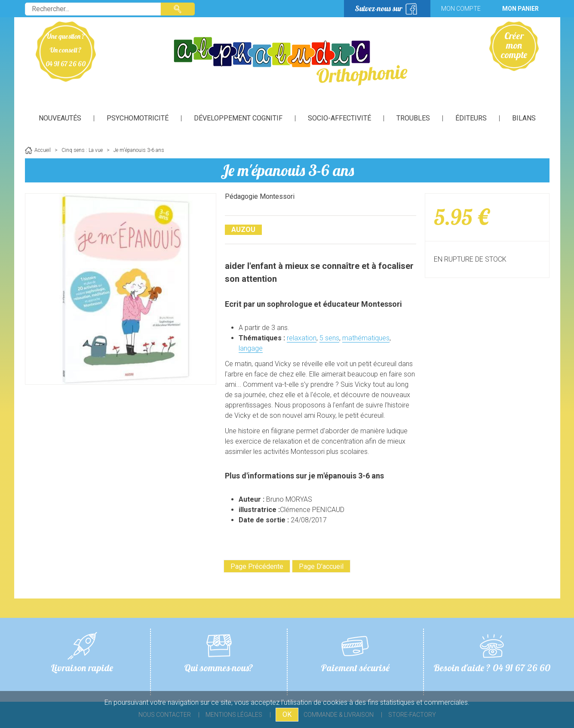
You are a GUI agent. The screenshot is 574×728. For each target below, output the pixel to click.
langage (251, 348)
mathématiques (366, 338)
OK (287, 714)
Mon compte (461, 9)
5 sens (329, 338)
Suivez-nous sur (379, 8)
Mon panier (520, 9)
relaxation (302, 338)
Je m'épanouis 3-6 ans (287, 170)
